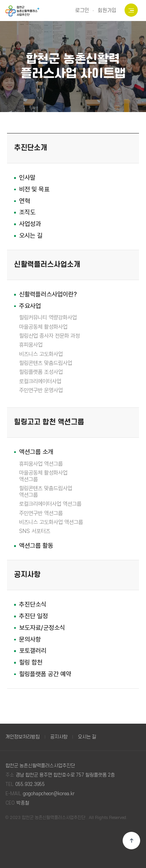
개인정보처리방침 (23, 737)
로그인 (82, 11)
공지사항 (59, 737)
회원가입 (107, 11)
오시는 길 (87, 737)
